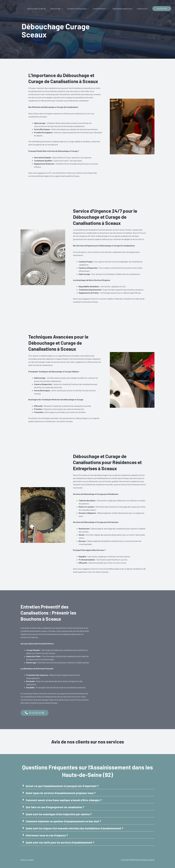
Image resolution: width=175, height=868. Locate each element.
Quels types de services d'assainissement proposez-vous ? (63, 793)
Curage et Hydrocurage (80, 9)
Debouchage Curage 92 (40, 9)
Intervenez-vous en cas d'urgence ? (48, 835)
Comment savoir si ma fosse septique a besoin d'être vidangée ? (66, 800)
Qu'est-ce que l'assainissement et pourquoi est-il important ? (64, 786)
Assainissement (102, 9)
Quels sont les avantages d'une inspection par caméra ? (61, 814)
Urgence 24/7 (143, 9)
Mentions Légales (28, 860)
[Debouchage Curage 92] (11, 8)
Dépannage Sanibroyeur (123, 9)
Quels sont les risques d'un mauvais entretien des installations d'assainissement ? (77, 828)
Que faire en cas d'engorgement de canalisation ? (57, 807)
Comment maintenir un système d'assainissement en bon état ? (65, 821)
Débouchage (59, 9)
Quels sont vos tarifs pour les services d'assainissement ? (62, 842)
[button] (65, 9)
